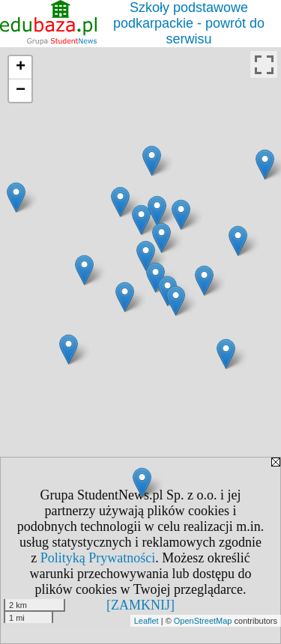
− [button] (21, 91)
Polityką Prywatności (98, 558)
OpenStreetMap (203, 621)
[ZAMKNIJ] (140, 605)
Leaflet (146, 621)
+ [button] (21, 67)
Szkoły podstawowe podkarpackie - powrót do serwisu (189, 23)
